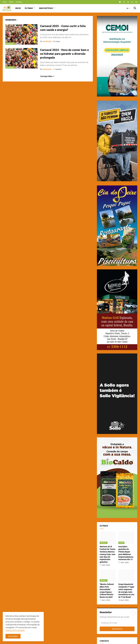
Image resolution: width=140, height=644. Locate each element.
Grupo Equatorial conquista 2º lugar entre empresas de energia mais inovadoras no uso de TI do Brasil (126, 591)
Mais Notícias (46, 8)
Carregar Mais (46, 76)
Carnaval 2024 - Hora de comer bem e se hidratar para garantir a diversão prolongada (64, 54)
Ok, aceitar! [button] (13, 636)
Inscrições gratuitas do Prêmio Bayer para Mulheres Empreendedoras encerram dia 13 (126, 553)
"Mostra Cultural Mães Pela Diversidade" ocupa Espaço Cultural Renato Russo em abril (107, 591)
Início (5, 2)
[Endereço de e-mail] (117, 623)
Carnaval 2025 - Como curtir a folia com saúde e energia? (63, 28)
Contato (19, 2)
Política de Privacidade (15, 630)
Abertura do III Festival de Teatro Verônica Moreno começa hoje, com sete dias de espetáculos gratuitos (108, 554)
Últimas (29, 8)
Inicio (18, 8)
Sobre (11, 2)
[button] (128, 8)
